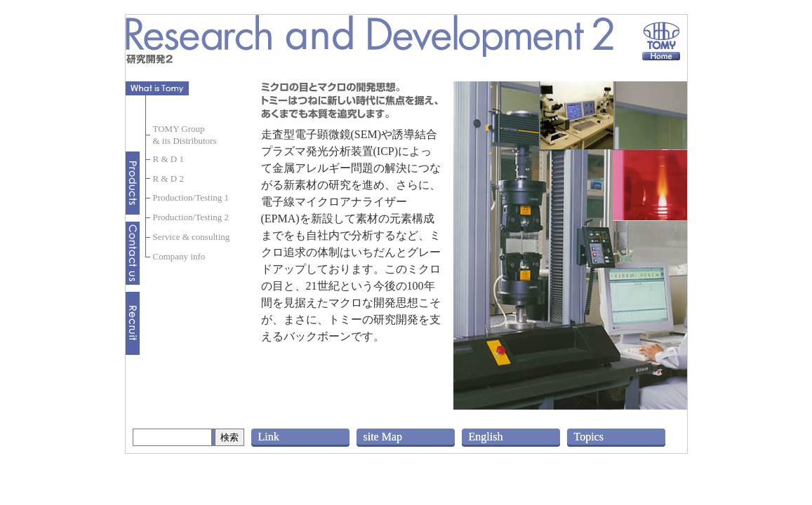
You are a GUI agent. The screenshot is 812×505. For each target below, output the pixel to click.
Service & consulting (192, 237)
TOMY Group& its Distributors (185, 135)
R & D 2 (168, 179)
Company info (179, 256)
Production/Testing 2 (191, 217)
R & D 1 (168, 159)
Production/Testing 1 (191, 197)
